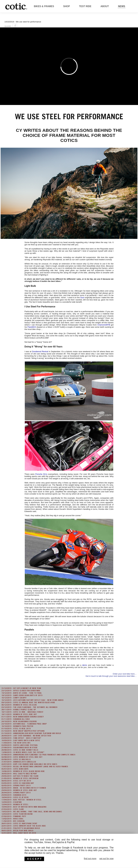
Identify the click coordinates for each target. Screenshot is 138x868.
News (122, 6)
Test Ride (85, 6)
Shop (67, 6)
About (105, 6)
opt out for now (106, 859)
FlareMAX (32, 327)
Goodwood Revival (40, 351)
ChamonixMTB (104, 325)
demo (85, 665)
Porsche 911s (41, 474)
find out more (90, 859)
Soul (82, 298)
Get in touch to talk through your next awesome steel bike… (111, 676)
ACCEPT (35, 859)
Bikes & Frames (44, 6)
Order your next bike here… (125, 674)
